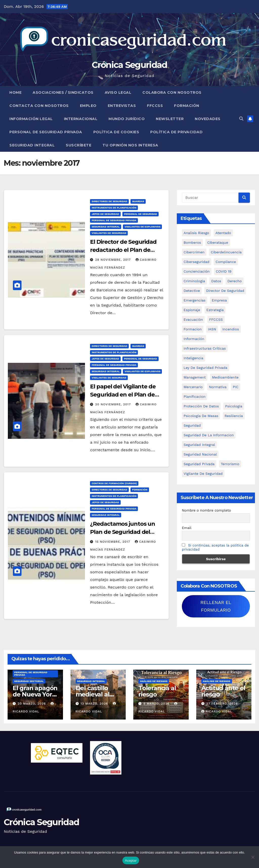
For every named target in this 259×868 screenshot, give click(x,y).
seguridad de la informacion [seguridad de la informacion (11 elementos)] (209, 435)
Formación (187, 106)
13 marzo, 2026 (95, 704)
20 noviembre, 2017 (113, 404)
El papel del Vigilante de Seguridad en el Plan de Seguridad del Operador (123, 395)
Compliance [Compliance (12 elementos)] (226, 262)
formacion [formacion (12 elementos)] (193, 329)
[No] (253, 857)
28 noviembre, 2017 (113, 260)
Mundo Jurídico (127, 119)
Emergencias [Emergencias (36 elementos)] (195, 300)
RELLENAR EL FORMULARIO (216, 606)
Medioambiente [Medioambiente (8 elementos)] (225, 377)
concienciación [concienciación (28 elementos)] (197, 271)
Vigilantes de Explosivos (142, 227)
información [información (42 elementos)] (194, 339)
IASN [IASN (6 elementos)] (212, 329)
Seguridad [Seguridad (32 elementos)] (192, 425)
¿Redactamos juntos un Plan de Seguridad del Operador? (123, 532)
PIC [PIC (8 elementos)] (235, 387)
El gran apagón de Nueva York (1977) (35, 694)
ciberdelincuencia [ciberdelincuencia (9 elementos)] (226, 252)
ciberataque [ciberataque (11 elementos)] (218, 242)
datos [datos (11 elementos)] (216, 281)
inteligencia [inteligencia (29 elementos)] (193, 358)
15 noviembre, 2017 (113, 542)
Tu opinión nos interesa (130, 145)
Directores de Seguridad (109, 201)
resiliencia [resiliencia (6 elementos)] (234, 416)
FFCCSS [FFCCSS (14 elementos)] (216, 319)
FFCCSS (155, 106)
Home (15, 92)
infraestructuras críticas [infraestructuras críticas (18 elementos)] (205, 348)
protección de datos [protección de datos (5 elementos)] (201, 406)
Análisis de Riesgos (154, 681)
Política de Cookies (116, 132)
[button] (241, 119)
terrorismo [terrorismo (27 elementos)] (230, 464)
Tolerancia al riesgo (157, 691)
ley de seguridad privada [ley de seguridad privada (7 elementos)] (206, 368)
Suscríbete (79, 145)
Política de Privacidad (176, 132)
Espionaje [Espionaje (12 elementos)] (192, 310)
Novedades (208, 119)
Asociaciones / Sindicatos (63, 92)
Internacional (81, 119)
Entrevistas (122, 106)
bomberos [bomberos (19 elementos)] (192, 242)
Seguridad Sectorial (29, 681)
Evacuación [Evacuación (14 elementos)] (193, 319)
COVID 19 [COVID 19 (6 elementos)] (224, 271)
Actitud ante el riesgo (223, 691)
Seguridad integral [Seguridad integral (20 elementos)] (199, 445)
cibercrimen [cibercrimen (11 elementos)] (194, 252)
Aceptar (131, 861)
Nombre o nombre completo (207, 510)
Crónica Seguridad (129, 65)
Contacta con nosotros (39, 106)
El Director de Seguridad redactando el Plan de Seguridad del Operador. (124, 250)
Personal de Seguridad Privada (46, 132)
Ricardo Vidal (217, 711)
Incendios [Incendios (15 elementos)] (231, 329)
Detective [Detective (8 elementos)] (192, 291)
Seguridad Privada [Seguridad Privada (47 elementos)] (199, 464)
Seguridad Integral (32, 145)
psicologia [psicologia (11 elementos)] (234, 406)
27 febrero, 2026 (222, 704)
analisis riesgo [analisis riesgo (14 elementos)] (196, 233)
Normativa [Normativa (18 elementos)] (218, 387)
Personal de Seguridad (141, 214)
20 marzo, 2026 (32, 704)
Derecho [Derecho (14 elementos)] (235, 281)
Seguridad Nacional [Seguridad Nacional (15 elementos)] (200, 454)
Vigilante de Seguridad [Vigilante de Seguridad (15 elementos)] (203, 474)
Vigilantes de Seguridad (109, 233)
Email (187, 528)
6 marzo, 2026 (157, 704)
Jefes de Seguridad (105, 214)
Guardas (138, 201)
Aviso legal (118, 92)
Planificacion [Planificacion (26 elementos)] (195, 397)
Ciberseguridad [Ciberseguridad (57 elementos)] (197, 262)
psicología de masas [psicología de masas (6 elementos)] (201, 416)
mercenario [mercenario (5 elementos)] (193, 387)
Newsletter (170, 119)
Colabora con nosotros (172, 92)
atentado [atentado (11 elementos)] (223, 233)
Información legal (31, 119)
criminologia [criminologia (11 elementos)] (194, 281)
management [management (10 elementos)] (195, 377)
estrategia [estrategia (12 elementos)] (215, 310)
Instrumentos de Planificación (114, 208)
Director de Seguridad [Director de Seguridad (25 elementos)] (225, 291)
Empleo (88, 106)
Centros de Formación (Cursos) (114, 483)
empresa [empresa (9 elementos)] (219, 300)
